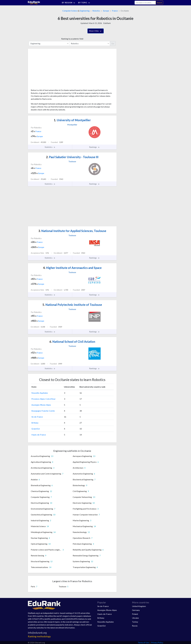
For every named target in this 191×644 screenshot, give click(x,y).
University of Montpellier (72, 120)
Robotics (96, 11)
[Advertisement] (49, 70)
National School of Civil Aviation (72, 342)
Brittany (35, 423)
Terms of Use (143, 642)
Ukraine (135, 618)
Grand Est (36, 429)
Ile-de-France (37, 417)
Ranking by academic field (72, 39)
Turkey (135, 622)
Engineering (85, 11)
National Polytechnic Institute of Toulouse (72, 305)
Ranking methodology (39, 636)
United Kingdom (139, 606)
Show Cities (96, 31)
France (115, 11)
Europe (106, 11)
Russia (135, 626)
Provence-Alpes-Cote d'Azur (43, 399)
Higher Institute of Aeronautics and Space (72, 268)
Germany (136, 610)
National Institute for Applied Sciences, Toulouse (72, 231)
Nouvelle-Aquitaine (40, 393)
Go (113, 43)
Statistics (50, 147)
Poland (135, 614)
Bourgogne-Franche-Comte (43, 411)
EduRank (107, 23)
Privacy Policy (157, 642)
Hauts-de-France (39, 435)
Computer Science (70, 11)
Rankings (94, 147)
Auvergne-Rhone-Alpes (41, 405)
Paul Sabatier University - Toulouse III (72, 157)
